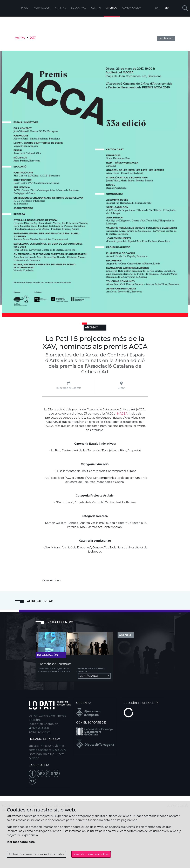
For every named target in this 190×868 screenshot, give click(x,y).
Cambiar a (165, 38)
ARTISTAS (60, 8)
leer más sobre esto (21, 842)
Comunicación (132, 8)
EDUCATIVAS (79, 8)
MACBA (122, 414)
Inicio (25, 8)
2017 (33, 38)
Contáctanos (94, 676)
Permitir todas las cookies (91, 854)
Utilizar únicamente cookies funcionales (36, 854)
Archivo (112, 8)
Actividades (42, 8)
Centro (96, 8)
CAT (157, 8)
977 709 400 (39, 728)
